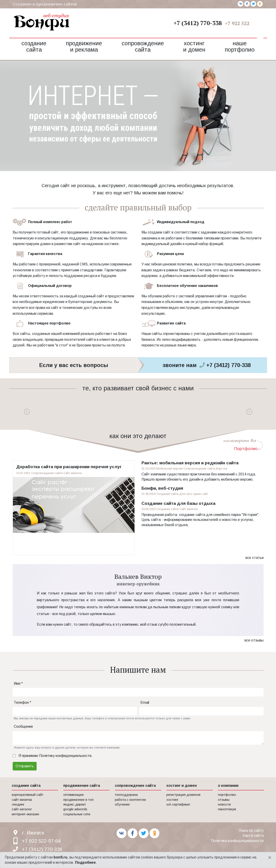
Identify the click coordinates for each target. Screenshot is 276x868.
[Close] (270, 858)
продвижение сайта (82, 786)
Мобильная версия (170, 469)
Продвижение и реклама (84, 46)
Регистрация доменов (183, 795)
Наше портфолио (240, 46)
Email (145, 702)
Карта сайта (253, 836)
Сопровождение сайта (143, 46)
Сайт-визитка (73, 473)
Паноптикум (227, 809)
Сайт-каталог (22, 809)
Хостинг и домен (194, 46)
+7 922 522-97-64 (244, 23)
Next (249, 412)
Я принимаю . (55, 756)
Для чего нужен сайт (194, 494)
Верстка (222, 469)
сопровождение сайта (135, 786)
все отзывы (254, 640)
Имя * (18, 683)
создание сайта (26, 786)
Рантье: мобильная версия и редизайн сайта (190, 463)
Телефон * (22, 702)
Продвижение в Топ (78, 800)
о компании (228, 786)
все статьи (255, 558)
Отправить (25, 766)
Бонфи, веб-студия (162, 488)
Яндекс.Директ (75, 804)
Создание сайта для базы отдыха (178, 503)
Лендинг (18, 804)
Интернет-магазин (25, 814)
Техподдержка (126, 795)
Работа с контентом (130, 800)
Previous (27, 412)
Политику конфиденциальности (65, 756)
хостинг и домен (182, 786)
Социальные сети (77, 814)
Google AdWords (75, 809)
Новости (224, 804)
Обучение (122, 804)
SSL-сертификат (178, 804)
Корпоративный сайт (28, 795)
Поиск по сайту (251, 831)
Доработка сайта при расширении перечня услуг (69, 467)
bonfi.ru (60, 857)
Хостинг (172, 800)
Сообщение (23, 726)
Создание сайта (34, 46)
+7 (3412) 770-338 (198, 23)
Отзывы (224, 800)
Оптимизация (73, 795)
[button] (260, 27)
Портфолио (246, 449)
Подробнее (85, 862)
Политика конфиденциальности (237, 841)
